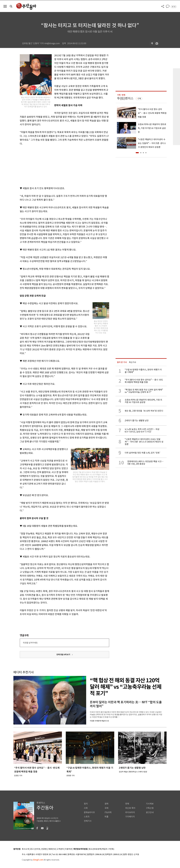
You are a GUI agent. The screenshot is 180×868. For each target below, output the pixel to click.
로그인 (174, 7)
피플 (106, 817)
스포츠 (87, 817)
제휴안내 (52, 849)
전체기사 (88, 821)
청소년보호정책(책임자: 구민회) (101, 849)
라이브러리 (130, 812)
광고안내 (150, 812)
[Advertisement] (58, 165)
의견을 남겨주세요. (30, 643)
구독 (139, 99)
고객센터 (60, 849)
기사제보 (150, 804)
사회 (86, 808)
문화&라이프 (89, 812)
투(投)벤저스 (125, 98)
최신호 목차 (130, 808)
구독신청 (150, 808)
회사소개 (25, 849)
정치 (86, 804)
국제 (106, 808)
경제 (106, 804)
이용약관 (69, 849)
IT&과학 (108, 812)
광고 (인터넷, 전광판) (39, 849)
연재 (127, 804)
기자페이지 (130, 817)
